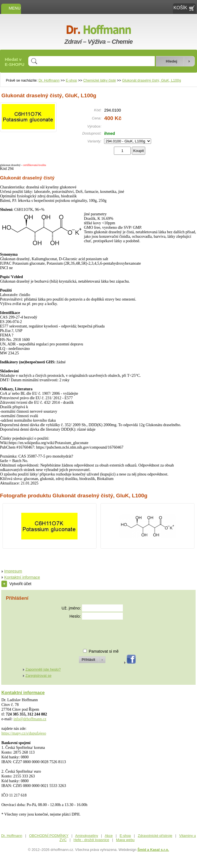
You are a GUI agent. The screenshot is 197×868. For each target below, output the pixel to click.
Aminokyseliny (87, 836)
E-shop (71, 80)
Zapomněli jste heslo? (43, 669)
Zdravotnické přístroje (155, 836)
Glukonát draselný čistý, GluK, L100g (152, 80)
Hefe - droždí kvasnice (91, 840)
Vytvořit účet (16, 584)
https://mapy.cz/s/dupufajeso (24, 733)
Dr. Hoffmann (49, 80)
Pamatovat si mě (104, 651)
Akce (109, 836)
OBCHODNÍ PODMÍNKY (49, 836)
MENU (11, 8)
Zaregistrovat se (38, 676)
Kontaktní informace (22, 577)
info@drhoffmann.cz (30, 719)
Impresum (13, 571)
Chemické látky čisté (100, 80)
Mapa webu (125, 840)
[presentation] (87, 632)
